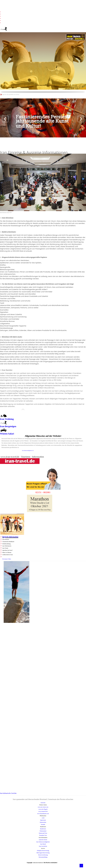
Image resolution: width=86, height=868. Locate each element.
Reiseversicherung (43, 855)
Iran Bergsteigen (8, 426)
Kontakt (43, 824)
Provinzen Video (7, 559)
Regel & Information (10, 537)
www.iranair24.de (43, 811)
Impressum (43, 820)
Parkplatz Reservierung (43, 851)
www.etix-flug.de (43, 809)
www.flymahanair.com (43, 814)
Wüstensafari (43, 831)
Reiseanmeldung (43, 857)
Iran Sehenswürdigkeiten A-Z (28, 451)
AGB (43, 818)
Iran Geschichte (43, 846)
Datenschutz (43, 822)
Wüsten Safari (7, 434)
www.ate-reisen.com (43, 807)
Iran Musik (43, 844)
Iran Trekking (7, 419)
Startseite (43, 803)
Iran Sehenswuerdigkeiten (43, 842)
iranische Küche (43, 840)
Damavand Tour (43, 833)
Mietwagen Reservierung (43, 853)
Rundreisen (43, 829)
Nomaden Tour (43, 835)
